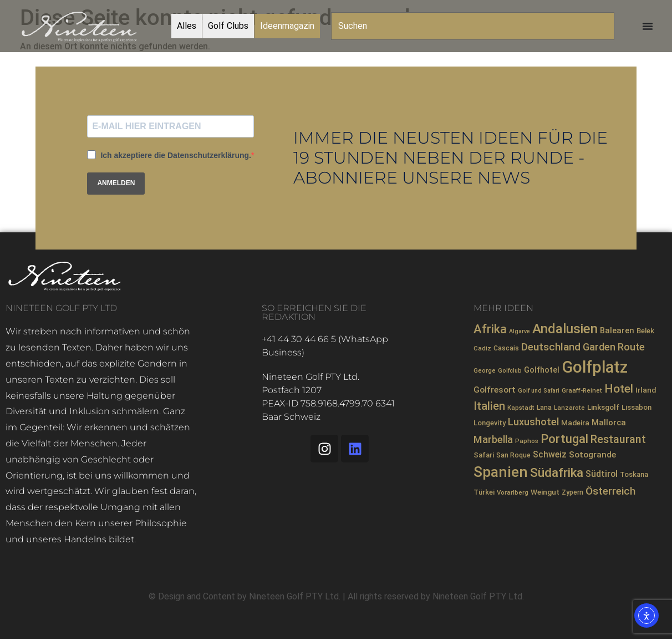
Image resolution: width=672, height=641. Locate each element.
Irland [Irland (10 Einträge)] (646, 390)
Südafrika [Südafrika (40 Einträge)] (557, 473)
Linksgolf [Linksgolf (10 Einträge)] (603, 407)
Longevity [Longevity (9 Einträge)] (490, 423)
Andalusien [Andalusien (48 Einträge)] (565, 329)
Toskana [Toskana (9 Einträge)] (634, 474)
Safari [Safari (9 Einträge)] (484, 455)
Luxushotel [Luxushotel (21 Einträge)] (533, 422)
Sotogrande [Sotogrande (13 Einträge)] (592, 455)
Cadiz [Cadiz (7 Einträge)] (482, 348)
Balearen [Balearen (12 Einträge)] (617, 330)
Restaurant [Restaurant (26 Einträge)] (618, 439)
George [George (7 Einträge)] (485, 370)
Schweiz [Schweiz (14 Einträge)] (550, 454)
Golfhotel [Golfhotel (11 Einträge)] (542, 370)
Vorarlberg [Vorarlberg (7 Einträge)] (513, 492)
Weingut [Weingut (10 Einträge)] (545, 492)
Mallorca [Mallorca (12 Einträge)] (609, 423)
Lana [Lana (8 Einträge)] (544, 408)
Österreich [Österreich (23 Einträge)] (610, 491)
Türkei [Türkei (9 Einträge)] (484, 492)
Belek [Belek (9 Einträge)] (645, 331)
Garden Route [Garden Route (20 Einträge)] (614, 347)
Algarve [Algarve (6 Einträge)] (520, 331)
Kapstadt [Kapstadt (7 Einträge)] (521, 408)
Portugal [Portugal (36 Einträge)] (564, 439)
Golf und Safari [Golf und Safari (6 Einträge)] (539, 391)
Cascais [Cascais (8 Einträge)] (506, 348)
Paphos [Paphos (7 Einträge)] (527, 441)
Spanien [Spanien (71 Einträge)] (501, 472)
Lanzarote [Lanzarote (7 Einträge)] (569, 408)
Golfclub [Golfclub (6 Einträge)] (510, 371)
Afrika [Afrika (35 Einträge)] (490, 329)
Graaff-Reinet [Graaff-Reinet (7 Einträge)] (582, 390)
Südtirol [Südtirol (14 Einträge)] (602, 474)
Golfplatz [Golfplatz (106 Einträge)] (595, 367)
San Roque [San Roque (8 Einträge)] (513, 455)
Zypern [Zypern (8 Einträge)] (572, 492)
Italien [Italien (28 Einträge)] (489, 406)
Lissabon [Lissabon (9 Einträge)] (637, 407)
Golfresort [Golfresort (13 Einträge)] (495, 390)
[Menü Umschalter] (648, 26)
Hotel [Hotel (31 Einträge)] (619, 388)
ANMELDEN (116, 183)
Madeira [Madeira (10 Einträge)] (575, 423)
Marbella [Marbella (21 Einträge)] (493, 439)
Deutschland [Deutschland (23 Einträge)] (551, 347)
